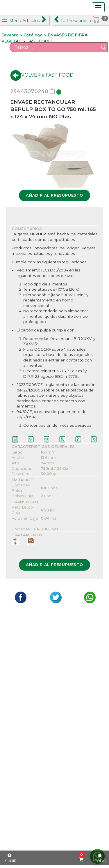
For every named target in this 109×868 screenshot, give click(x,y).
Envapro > (12, 35)
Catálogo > (36, 35)
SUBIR (11, 858)
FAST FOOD (39, 41)
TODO (101, 858)
